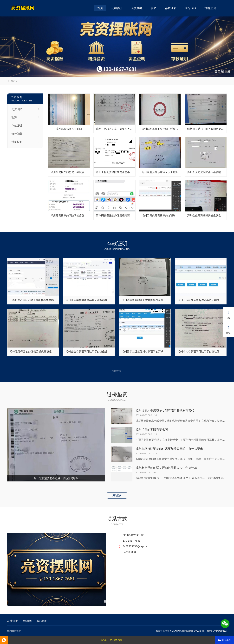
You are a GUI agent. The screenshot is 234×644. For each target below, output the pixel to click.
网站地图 (27, 621)
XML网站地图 (177, 631)
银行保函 (190, 8)
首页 (100, 8)
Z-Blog (201, 631)
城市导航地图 (162, 631)
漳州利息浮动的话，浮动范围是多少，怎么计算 (166, 468)
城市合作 (42, 621)
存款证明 (171, 8)
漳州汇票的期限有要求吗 (152, 430)
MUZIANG (221, 631)
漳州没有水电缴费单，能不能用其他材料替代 (165, 411)
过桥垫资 (210, 8)
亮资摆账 (137, 8)
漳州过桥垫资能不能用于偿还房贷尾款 (56, 478)
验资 (154, 8)
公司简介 (117, 8)
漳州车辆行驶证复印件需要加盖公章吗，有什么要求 (169, 449)
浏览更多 (117, 371)
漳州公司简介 (14, 631)
